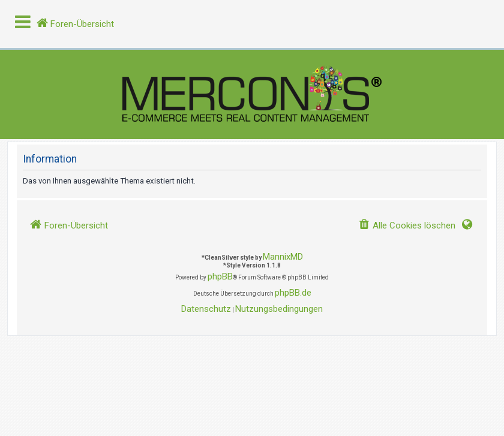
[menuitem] (407, 226)
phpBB (220, 276)
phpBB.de (293, 293)
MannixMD (283, 257)
